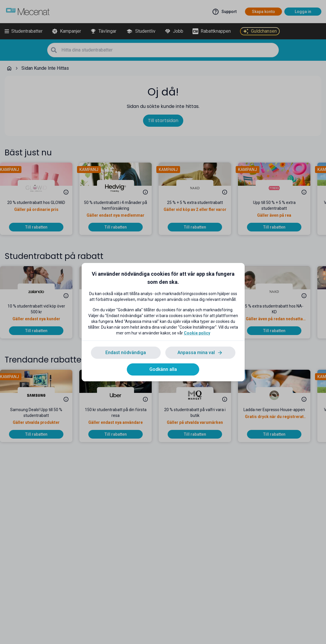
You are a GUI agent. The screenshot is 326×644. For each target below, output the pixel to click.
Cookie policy (197, 333)
